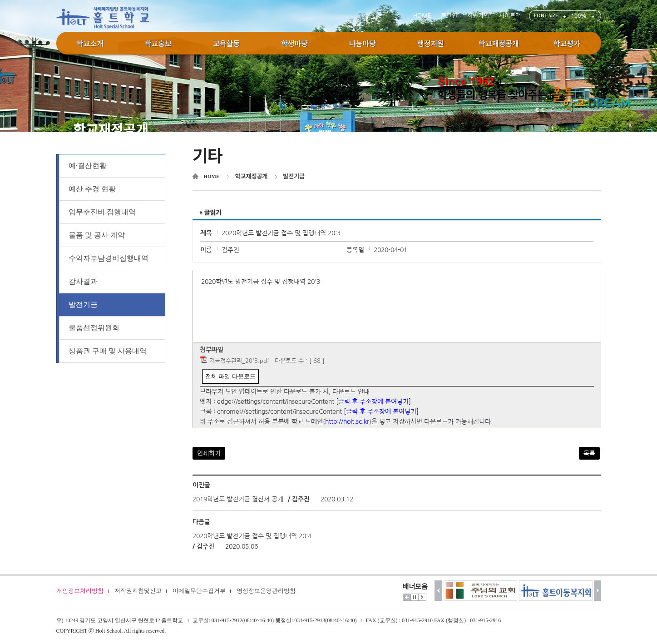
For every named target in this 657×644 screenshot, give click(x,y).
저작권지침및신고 (138, 591)
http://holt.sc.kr (347, 421)
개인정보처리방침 (80, 591)
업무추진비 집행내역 (102, 212)
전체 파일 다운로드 (230, 376)
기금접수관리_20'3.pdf (239, 361)
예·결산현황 (88, 166)
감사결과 (83, 281)
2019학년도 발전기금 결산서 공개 (238, 499)
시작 (422, 597)
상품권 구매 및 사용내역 (108, 351)
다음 (598, 591)
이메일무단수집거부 (199, 591)
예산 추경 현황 (92, 189)
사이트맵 (510, 16)
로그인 (449, 16)
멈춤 (415, 597)
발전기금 (83, 305)
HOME (422, 16)
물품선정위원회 (94, 328)
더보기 (407, 597)
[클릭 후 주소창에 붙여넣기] (373, 401)
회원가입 (478, 16)
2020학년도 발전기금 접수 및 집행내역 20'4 (252, 536)
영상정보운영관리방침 (266, 591)
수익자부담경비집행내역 (109, 258)
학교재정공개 (251, 176)
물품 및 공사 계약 (97, 235)
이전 (438, 591)
